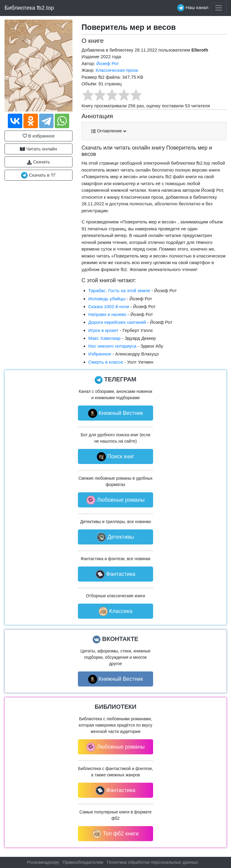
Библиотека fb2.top (29, 8)
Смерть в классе (106, 362)
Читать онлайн (38, 149)
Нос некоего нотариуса (112, 346)
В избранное (39, 136)
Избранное (100, 354)
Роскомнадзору (43, 862)
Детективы (115, 537)
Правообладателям (83, 862)
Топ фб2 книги (115, 834)
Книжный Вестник (116, 413)
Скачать (38, 162)
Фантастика (115, 574)
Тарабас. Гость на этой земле (119, 290)
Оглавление (109, 131)
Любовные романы (115, 500)
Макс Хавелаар (105, 338)
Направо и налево (108, 314)
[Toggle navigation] (219, 8)
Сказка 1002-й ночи (109, 306)
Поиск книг (115, 457)
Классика (115, 611)
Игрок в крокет (104, 330)
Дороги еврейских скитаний (117, 322)
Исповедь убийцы (107, 299)
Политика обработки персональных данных (152, 862)
